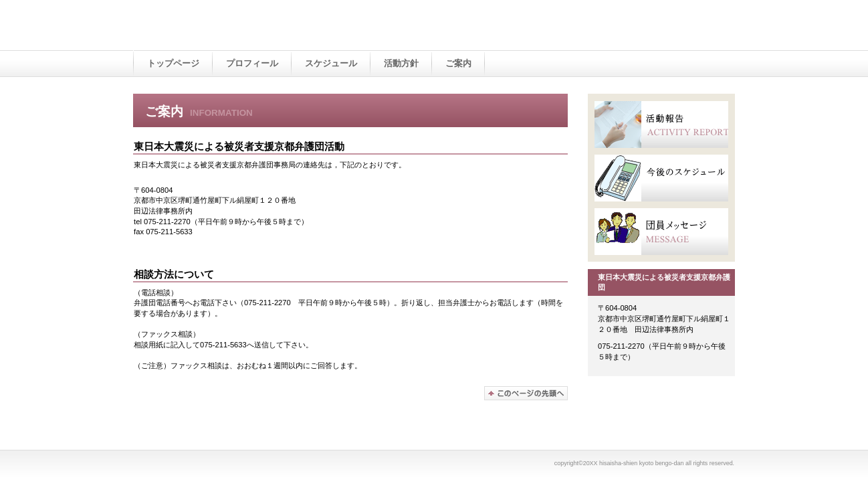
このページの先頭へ (526, 393)
